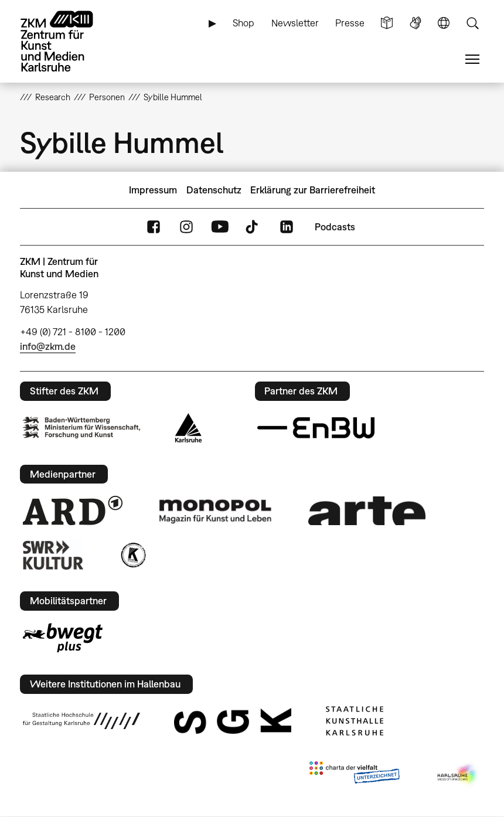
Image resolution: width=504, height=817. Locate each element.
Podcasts (335, 227)
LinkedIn (287, 227)
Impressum (153, 190)
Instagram (186, 227)
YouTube (220, 227)
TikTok (253, 227)
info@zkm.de (48, 346)
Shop (244, 23)
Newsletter (295, 23)
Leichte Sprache (387, 23)
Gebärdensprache (416, 23)
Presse (350, 23)
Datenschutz (214, 190)
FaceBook (154, 227)
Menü (472, 59)
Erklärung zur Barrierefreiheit (313, 190)
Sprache (444, 23)
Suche (472, 23)
